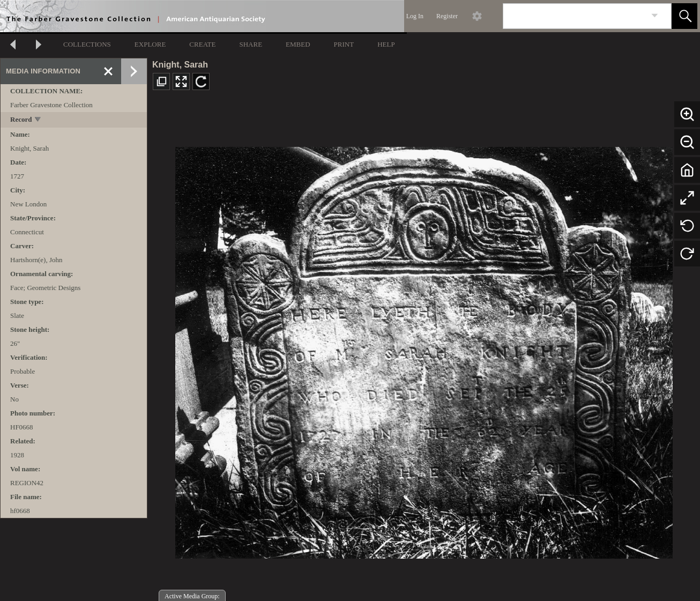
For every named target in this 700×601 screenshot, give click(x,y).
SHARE (251, 44)
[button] (684, 16)
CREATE (202, 44)
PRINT (344, 44)
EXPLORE (150, 44)
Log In (415, 16)
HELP (386, 44)
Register (447, 16)
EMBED (298, 44)
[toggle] (38, 120)
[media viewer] (424, 350)
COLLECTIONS (87, 44)
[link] (655, 16)
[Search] (575, 16)
